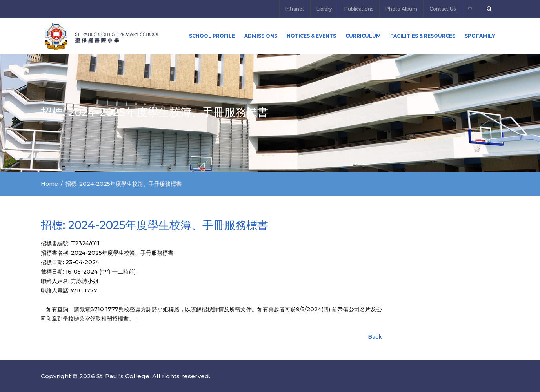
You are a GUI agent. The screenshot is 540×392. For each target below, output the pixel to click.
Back (375, 337)
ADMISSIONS (261, 36)
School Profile (212, 36)
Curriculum (363, 36)
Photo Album (401, 9)
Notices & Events (311, 36)
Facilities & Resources (423, 36)
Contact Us (443, 9)
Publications (359, 9)
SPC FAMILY (480, 36)
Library (324, 9)
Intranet (295, 9)
